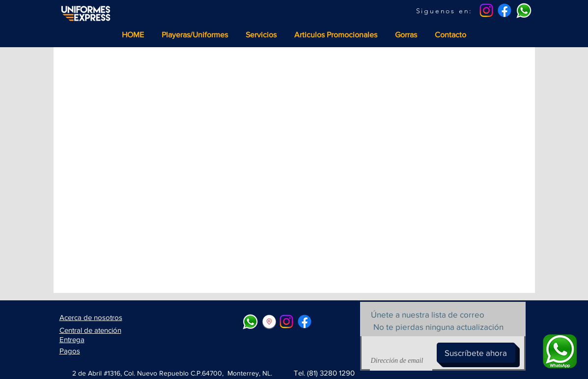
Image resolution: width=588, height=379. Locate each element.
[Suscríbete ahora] (476, 353)
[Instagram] (486, 10)
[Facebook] (504, 10)
